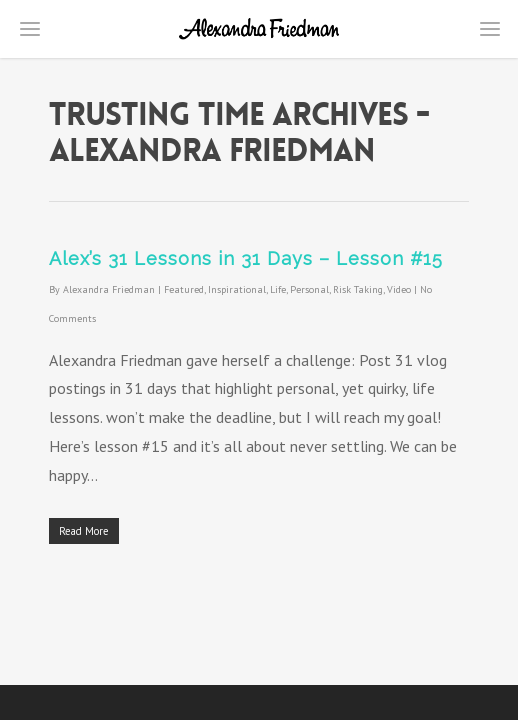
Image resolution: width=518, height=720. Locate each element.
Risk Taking (358, 289)
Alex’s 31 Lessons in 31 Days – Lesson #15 (246, 258)
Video (399, 289)
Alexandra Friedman (109, 289)
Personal (309, 289)
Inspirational (237, 289)
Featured (184, 289)
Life (278, 289)
